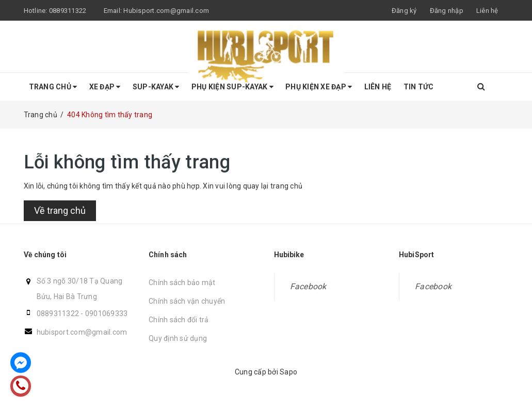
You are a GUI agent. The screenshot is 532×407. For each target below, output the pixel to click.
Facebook (308, 286)
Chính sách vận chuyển (187, 301)
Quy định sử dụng (178, 338)
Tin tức (419, 87)
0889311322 (58, 314)
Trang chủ (53, 87)
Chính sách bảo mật (182, 283)
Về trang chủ (60, 210)
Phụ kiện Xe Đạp (319, 87)
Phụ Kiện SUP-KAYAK (232, 87)
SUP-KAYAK (156, 87)
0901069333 (107, 314)
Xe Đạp (105, 87)
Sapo (288, 372)
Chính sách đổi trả (179, 320)
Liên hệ (378, 87)
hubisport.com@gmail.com (82, 332)
